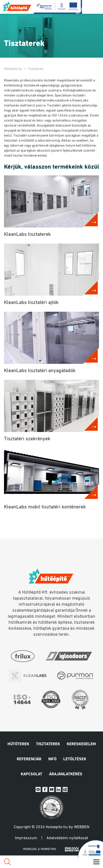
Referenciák (29, 759)
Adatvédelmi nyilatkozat (67, 838)
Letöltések (75, 759)
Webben (82, 827)
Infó (52, 759)
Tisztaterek (48, 744)
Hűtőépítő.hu (17, 6)
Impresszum (26, 838)
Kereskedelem (81, 744)
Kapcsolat (31, 774)
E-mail (38, 789)
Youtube (52, 789)
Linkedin (58, 789)
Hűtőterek (18, 744)
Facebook (45, 789)
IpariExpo (65, 789)
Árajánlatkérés (66, 774)
